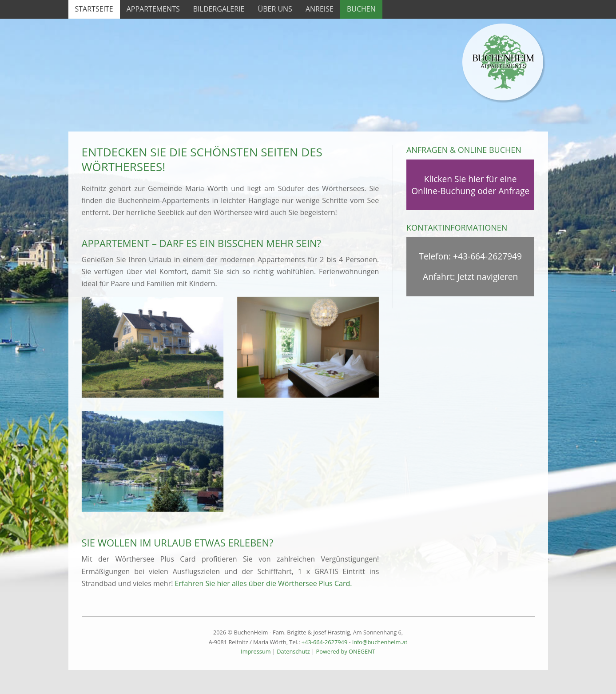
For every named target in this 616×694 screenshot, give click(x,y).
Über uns (275, 9)
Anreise (320, 9)
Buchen (361, 9)
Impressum (256, 651)
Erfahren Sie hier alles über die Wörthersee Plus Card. (264, 583)
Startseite (94, 9)
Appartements (153, 9)
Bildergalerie (219, 9)
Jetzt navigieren (488, 277)
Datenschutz (293, 651)
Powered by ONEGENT (345, 651)
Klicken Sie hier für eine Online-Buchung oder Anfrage (470, 185)
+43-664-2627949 (487, 256)
